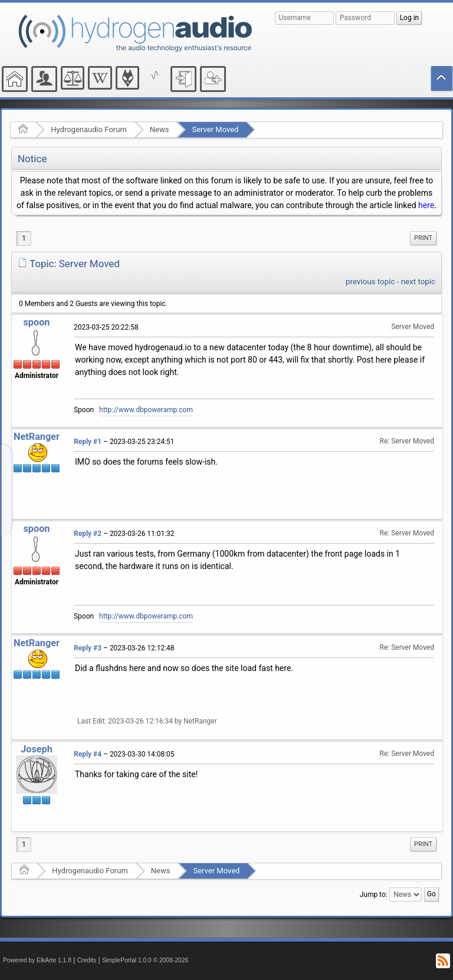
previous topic (370, 282)
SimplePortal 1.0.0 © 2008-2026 (145, 960)
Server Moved (215, 129)
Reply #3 (88, 648)
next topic (418, 282)
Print (423, 238)
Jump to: (374, 895)
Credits (87, 960)
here (426, 205)
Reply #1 (88, 442)
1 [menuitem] (24, 238)
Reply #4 (88, 754)
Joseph (37, 749)
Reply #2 (88, 534)
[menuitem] (423, 238)
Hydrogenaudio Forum (89, 129)
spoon (36, 322)
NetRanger (37, 437)
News (160, 129)
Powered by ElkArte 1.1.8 (37, 960)
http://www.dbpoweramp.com (146, 410)
